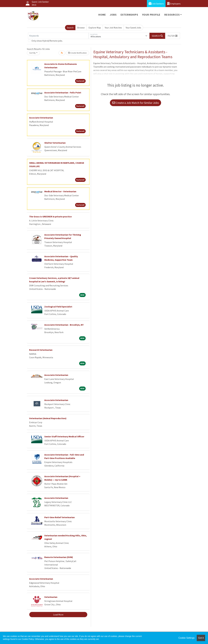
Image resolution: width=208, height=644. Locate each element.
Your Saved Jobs (133, 28)
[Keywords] (58, 36)
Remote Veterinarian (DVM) (59, 557)
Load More (58, 615)
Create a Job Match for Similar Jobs (135, 103)
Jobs (113, 15)
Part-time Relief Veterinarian (60, 517)
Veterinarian (51, 597)
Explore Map (95, 28)
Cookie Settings (186, 638)
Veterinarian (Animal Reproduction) (48, 418)
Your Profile (151, 15)
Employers (174, 4)
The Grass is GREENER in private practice (50, 216)
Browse (81, 28)
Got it (201, 638)
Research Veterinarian (41, 350)
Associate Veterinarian (41, 118)
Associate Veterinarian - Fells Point (63, 93)
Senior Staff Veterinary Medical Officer (64, 436)
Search (70, 28)
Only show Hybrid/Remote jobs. (47, 41)
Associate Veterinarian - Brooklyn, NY (64, 325)
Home (102, 15)
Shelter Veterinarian (55, 143)
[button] (173, 36)
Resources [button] (172, 15)
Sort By (32, 53)
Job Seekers (156, 4)
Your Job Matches (113, 28)
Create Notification (77, 53)
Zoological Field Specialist (58, 307)
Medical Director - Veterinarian (60, 191)
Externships (129, 15)
